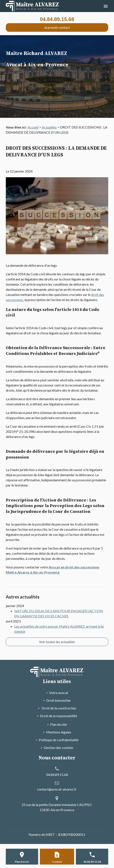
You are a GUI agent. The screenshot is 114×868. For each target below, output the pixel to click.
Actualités (49, 127)
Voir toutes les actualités (57, 642)
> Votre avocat (57, 693)
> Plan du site (57, 724)
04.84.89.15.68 (57, 19)
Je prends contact (57, 27)
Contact (57, 862)
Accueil (33, 127)
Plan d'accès (22, 862)
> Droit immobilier (57, 700)
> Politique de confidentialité (57, 740)
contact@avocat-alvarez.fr (57, 789)
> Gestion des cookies (57, 748)
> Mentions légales (57, 732)
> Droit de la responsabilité (57, 716)
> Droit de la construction (57, 708)
